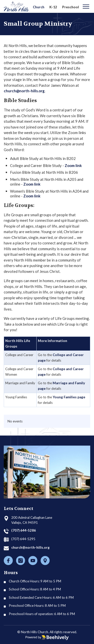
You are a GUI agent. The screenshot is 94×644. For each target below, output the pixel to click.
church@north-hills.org (24, 91)
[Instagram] (21, 561)
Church (39, 7)
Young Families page (69, 397)
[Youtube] (33, 561)
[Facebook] (8, 561)
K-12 (53, 7)
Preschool (71, 7)
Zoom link (73, 165)
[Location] (45, 561)
